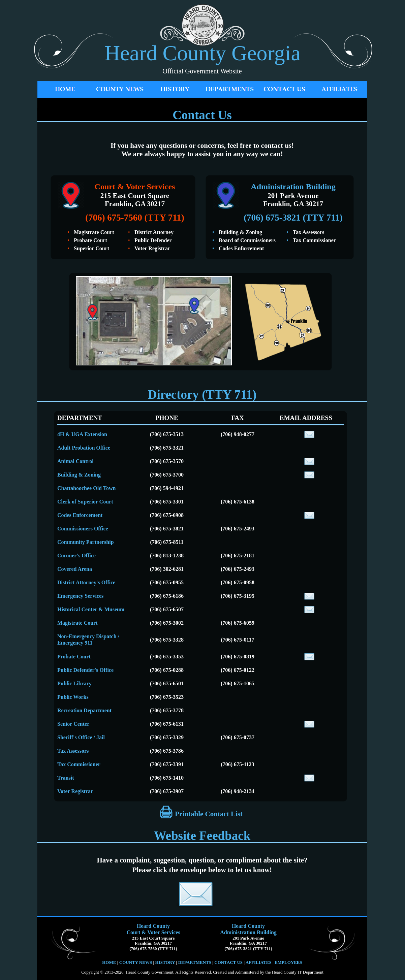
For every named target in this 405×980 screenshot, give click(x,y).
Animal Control (75, 461)
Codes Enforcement (80, 515)
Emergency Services (80, 596)
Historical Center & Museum (91, 609)
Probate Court (74, 657)
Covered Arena (75, 569)
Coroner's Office (76, 556)
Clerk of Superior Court (85, 502)
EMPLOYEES (288, 962)
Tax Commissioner (79, 764)
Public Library (74, 683)
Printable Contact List (208, 814)
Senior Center (73, 724)
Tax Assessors (73, 751)
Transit (66, 778)
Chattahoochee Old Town (86, 488)
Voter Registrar (75, 791)
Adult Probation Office (84, 448)
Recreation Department (84, 710)
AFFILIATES (259, 962)
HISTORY (164, 962)
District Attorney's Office (86, 582)
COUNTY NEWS (136, 962)
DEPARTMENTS (195, 962)
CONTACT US (228, 962)
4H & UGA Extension (82, 434)
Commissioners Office (83, 529)
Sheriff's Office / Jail (81, 737)
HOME (109, 962)
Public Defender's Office (85, 670)
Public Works (73, 697)
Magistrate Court (77, 623)
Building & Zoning (79, 475)
